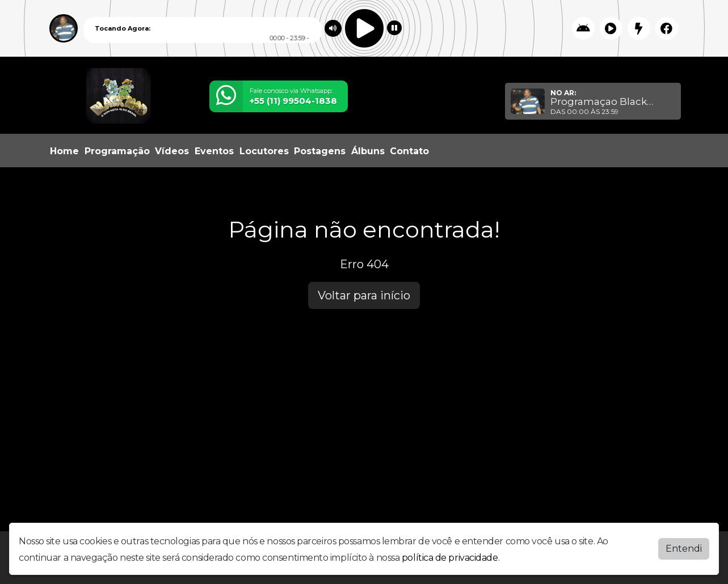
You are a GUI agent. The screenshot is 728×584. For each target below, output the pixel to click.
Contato (409, 151)
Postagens (320, 151)
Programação (117, 151)
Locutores (264, 151)
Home (64, 151)
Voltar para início (364, 295)
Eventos (214, 151)
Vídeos (172, 151)
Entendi (684, 546)
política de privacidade (450, 555)
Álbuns (368, 151)
